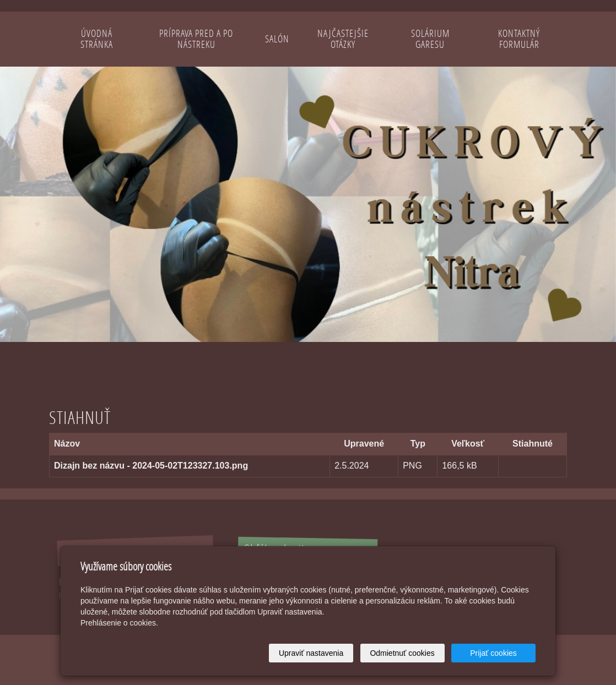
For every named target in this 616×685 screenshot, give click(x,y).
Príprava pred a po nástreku (196, 39)
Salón (277, 39)
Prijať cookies (493, 653)
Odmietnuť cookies (402, 653)
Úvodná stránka (97, 39)
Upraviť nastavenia (311, 653)
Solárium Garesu (430, 39)
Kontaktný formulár (519, 39)
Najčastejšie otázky (343, 39)
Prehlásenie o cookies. (119, 623)
